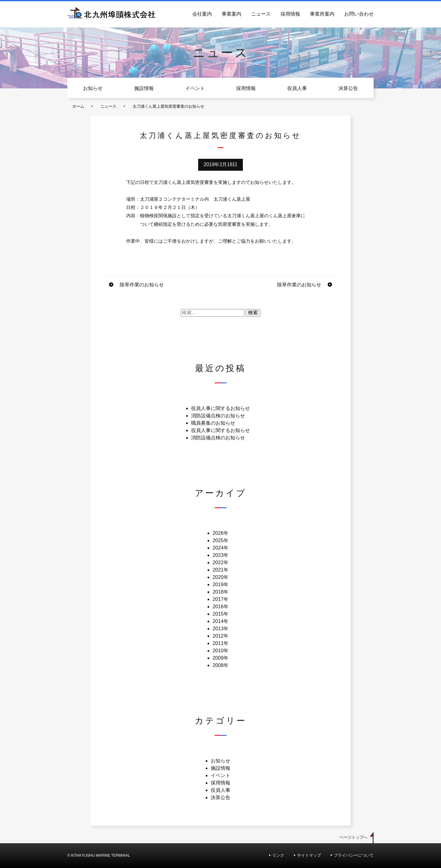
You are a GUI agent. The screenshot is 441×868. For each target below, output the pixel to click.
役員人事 (297, 88)
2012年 (221, 636)
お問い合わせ (359, 14)
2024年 (221, 548)
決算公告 (348, 88)
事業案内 (232, 14)
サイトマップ (309, 855)
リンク (278, 855)
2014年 (221, 621)
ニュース (261, 14)
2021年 (221, 570)
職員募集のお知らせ (213, 423)
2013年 (221, 629)
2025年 (221, 540)
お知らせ (93, 88)
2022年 (221, 563)
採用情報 (290, 14)
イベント (195, 88)
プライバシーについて (354, 855)
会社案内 (202, 14)
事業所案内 (322, 14)
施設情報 (144, 88)
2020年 (221, 577)
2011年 (221, 643)
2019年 (221, 585)
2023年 (221, 555)
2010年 (221, 651)
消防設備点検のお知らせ (218, 416)
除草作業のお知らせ (142, 285)
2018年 (221, 592)
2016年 (221, 607)
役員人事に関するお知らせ (221, 408)
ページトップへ (354, 837)
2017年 (221, 599)
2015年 (221, 614)
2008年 (221, 665)
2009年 (221, 658)
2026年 (221, 533)
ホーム (78, 106)
